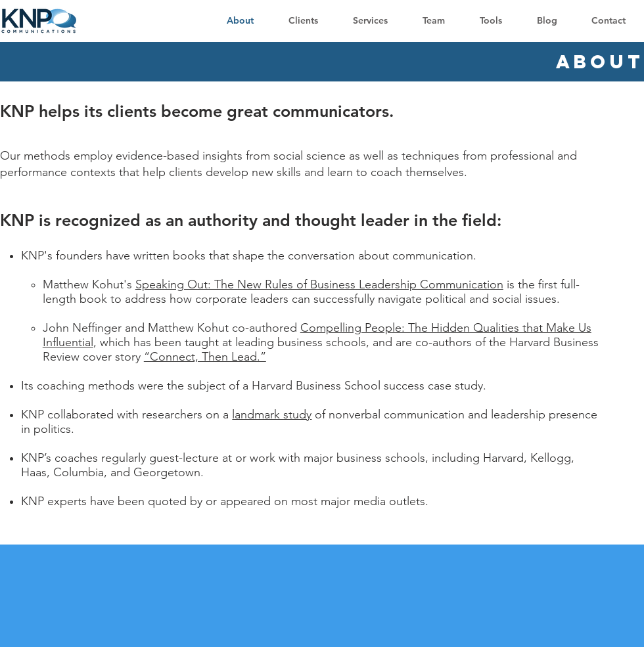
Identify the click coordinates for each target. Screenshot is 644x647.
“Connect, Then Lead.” (205, 357)
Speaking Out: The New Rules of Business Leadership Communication (319, 284)
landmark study (272, 414)
